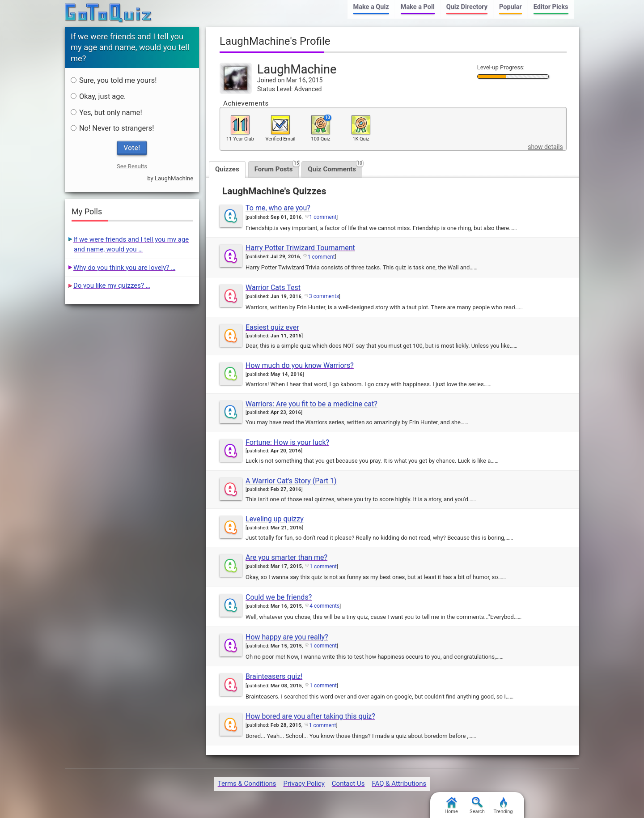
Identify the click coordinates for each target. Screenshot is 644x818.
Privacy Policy (304, 784)
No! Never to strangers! (112, 128)
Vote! (132, 148)
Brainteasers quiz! (274, 676)
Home (451, 806)
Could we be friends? (279, 597)
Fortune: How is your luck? (287, 442)
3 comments (324, 296)
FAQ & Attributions (399, 784)
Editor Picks (551, 7)
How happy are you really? (287, 637)
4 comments (324, 606)
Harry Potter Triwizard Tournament (300, 248)
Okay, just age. (98, 96)
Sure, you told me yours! (114, 80)
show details (545, 147)
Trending (503, 806)
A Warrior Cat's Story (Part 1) (291, 481)
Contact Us (348, 784)
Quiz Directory (467, 7)
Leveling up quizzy (275, 519)
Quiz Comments (335, 167)
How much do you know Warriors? (300, 365)
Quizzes (227, 169)
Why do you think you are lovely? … (124, 268)
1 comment (323, 217)
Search (477, 806)
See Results (132, 166)
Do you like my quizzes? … (112, 285)
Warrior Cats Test (273, 288)
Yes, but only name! (106, 113)
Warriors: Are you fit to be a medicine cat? (311, 404)
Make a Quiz (371, 7)
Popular (511, 7)
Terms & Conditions (247, 784)
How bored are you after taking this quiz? (310, 716)
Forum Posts (277, 167)
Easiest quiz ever (272, 327)
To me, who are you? (278, 208)
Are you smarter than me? (286, 557)
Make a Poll (418, 7)
